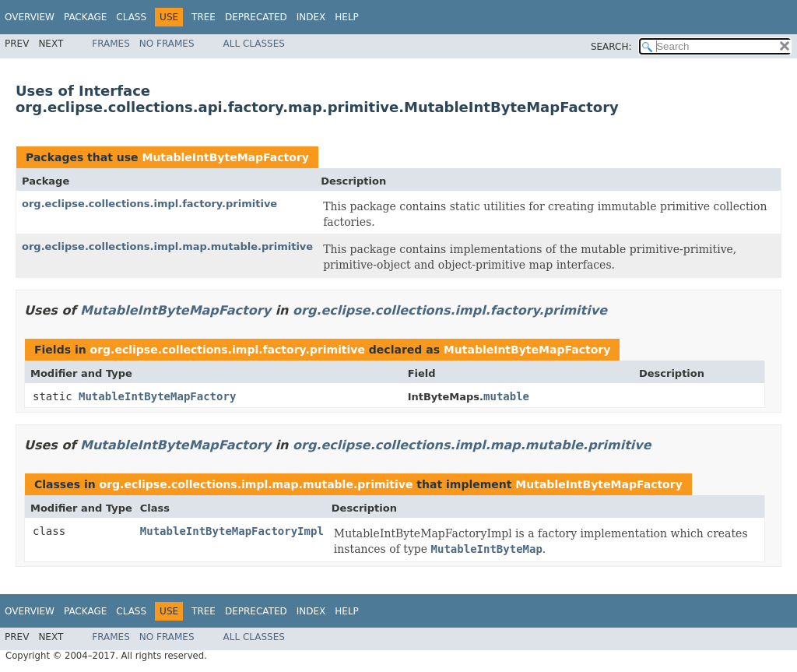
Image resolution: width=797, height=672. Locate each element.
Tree (204, 17)
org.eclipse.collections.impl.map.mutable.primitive (167, 246)
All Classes (254, 44)
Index (311, 17)
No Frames (167, 44)
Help (347, 17)
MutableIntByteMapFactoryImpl (232, 531)
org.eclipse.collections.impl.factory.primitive (149, 204)
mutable (506, 396)
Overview (30, 17)
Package (85, 17)
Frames (111, 44)
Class (131, 17)
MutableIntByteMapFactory (225, 157)
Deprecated (256, 17)
